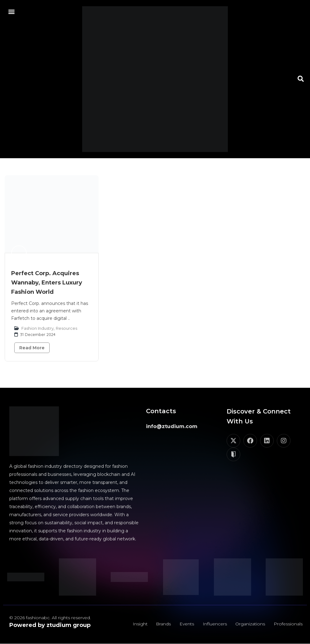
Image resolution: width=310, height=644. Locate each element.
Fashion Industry (38, 328)
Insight (139, 624)
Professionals (288, 624)
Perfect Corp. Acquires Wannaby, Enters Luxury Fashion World (47, 283)
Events (186, 624)
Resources (66, 328)
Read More (32, 348)
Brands (163, 624)
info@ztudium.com (172, 426)
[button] (11, 11)
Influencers (215, 624)
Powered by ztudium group (50, 625)
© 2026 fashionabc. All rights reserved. (50, 618)
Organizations (250, 624)
